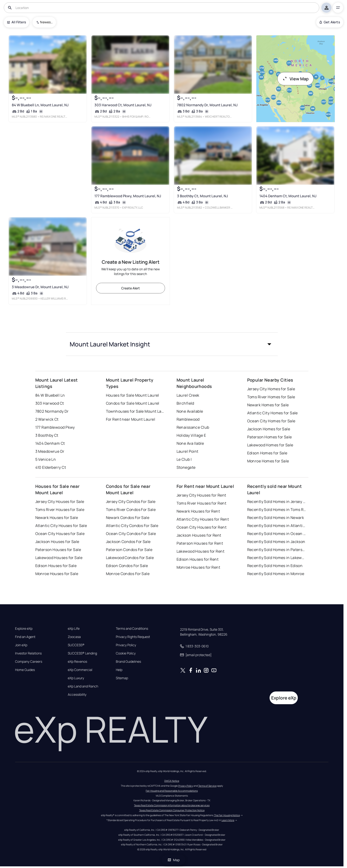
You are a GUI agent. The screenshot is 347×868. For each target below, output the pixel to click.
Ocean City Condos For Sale (131, 534)
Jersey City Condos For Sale (131, 502)
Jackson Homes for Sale (269, 429)
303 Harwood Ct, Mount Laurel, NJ (123, 105)
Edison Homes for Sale (267, 453)
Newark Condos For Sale (128, 518)
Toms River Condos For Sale (131, 510)
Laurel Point (188, 451)
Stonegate (186, 467)
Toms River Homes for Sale (271, 397)
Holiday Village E (191, 435)
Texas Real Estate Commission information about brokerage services (172, 805)
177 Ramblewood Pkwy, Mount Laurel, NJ (128, 196)
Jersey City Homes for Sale (271, 389)
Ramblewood (188, 419)
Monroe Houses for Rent (198, 567)
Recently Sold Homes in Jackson (276, 542)
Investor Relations (28, 653)
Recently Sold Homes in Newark (276, 518)
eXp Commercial (80, 670)
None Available (190, 411)
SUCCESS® (76, 645)
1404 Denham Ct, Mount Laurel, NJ (288, 196)
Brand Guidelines (128, 662)
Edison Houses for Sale (56, 566)
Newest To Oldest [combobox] (46, 22)
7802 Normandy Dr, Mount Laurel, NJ (207, 105)
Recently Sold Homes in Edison (275, 566)
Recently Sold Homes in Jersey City (277, 502)
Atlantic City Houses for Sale (61, 526)
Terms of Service (207, 786)
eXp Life (74, 629)
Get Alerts (330, 22)
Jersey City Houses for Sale (60, 502)
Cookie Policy (126, 653)
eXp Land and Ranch (83, 686)
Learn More (228, 820)
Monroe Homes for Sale (268, 461)
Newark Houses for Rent (198, 511)
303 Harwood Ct (50, 403)
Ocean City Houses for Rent (202, 527)
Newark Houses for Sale (57, 518)
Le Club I (184, 459)
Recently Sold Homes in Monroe (276, 574)
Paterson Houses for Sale (58, 550)
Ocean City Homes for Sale (271, 421)
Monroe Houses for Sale (57, 574)
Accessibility (77, 695)
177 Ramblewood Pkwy (55, 427)
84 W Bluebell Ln (50, 395)
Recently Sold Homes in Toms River (277, 510)
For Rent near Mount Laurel (131, 419)
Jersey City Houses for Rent (201, 495)
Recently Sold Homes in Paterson (277, 550)
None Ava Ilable (190, 443)
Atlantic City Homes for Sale (272, 413)
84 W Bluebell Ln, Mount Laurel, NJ (40, 105)
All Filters (16, 22)
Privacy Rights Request (133, 637)
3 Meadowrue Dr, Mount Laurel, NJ (40, 287)
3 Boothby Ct (47, 435)
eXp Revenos (77, 662)
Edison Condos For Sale (127, 566)
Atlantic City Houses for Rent (203, 519)
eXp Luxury (76, 678)
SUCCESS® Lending (82, 653)
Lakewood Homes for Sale (270, 445)
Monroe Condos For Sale (128, 574)
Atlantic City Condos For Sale (132, 526)
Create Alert (131, 288)
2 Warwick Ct (47, 419)
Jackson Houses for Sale (57, 542)
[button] (172, 344)
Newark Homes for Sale (268, 405)
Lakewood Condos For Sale (130, 558)
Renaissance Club (193, 427)
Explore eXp (24, 629)
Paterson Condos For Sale (129, 550)
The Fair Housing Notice (227, 815)
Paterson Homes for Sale (270, 437)
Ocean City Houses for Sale (60, 534)
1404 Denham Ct (50, 443)
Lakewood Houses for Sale (59, 558)
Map (173, 860)
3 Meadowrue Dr (50, 451)
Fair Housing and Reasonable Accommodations (172, 791)
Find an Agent (25, 637)
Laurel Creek (188, 395)
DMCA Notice (172, 781)
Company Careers (29, 662)
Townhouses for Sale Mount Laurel (135, 411)
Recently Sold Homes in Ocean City (277, 534)
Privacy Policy (126, 645)
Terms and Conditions (132, 629)
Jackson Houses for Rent (199, 535)
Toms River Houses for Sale (60, 510)
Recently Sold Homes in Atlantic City (277, 526)
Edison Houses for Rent (198, 559)
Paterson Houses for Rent (200, 543)
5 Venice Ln (46, 459)
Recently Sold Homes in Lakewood (277, 558)
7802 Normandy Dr (52, 411)
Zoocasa (74, 637)
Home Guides (25, 670)
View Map (295, 79)
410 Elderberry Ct (51, 467)
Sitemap (122, 678)
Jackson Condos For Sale (128, 542)
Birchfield (185, 403)
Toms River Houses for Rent (201, 503)
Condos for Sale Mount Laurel (133, 403)
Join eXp (21, 645)
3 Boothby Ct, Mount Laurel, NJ (202, 196)
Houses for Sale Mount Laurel (133, 395)
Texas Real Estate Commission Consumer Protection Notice (172, 810)
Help (119, 670)
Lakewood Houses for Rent (201, 551)
